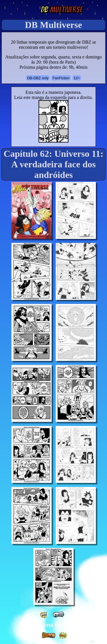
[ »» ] (63, 636)
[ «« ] (44, 615)
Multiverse (61, 10)
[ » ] (49, 635)
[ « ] (58, 615)
